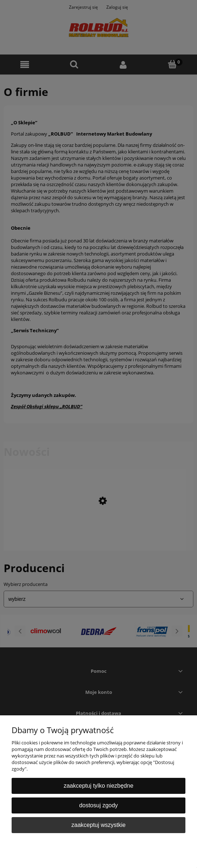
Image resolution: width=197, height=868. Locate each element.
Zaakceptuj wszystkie (98, 825)
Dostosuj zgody (98, 805)
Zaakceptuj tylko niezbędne (98, 786)
